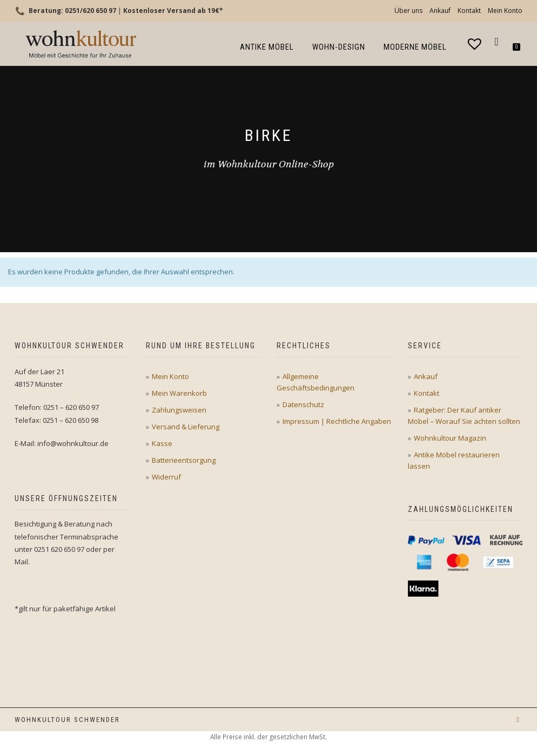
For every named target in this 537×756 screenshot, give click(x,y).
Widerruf (166, 477)
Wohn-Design (339, 47)
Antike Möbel (267, 47)
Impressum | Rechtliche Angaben (337, 421)
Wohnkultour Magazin (450, 438)
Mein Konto (505, 11)
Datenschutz (303, 404)
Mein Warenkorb (179, 393)
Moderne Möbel (415, 47)
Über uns (408, 11)
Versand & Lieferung (186, 427)
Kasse (162, 443)
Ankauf (440, 11)
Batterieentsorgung (184, 460)
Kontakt (469, 11)
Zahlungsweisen (179, 410)
